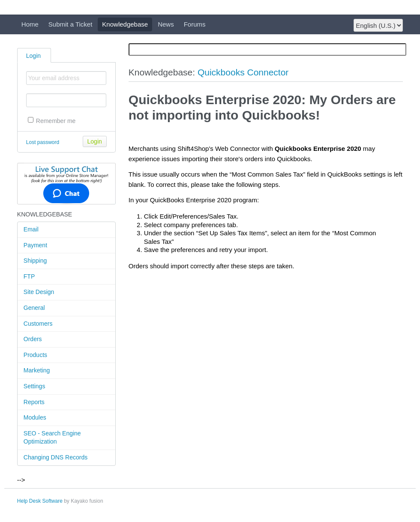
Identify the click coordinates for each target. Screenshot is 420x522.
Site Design (39, 292)
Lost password (43, 142)
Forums (195, 24)
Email (31, 229)
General (34, 308)
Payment (35, 245)
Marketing (37, 370)
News (166, 24)
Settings (34, 386)
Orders (33, 339)
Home (30, 24)
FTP (29, 276)
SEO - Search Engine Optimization (52, 438)
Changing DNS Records (55, 457)
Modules (35, 417)
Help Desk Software (40, 501)
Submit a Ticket (70, 24)
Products (35, 355)
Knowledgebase (125, 24)
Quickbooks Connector (243, 72)
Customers (38, 324)
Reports (34, 402)
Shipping (35, 261)
